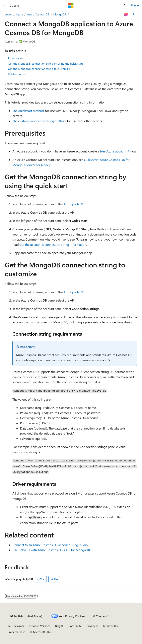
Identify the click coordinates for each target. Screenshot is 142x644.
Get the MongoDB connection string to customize (39, 69)
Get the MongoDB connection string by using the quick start (46, 63)
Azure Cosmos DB (38, 14)
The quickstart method (28, 111)
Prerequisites (16, 58)
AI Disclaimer (16, 626)
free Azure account (113, 151)
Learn (8, 14)
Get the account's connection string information (53, 244)
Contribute (75, 626)
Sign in (135, 5)
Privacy (91, 626)
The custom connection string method (39, 121)
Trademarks (15, 632)
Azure (19, 14)
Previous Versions (40, 626)
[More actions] (134, 14)
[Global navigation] (4, 5)
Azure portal (72, 204)
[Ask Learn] (126, 14)
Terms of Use (111, 626)
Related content (18, 74)
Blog (58, 626)
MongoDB (60, 14)
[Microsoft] (71, 5)
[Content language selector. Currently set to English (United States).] (26, 616)
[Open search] (125, 5)
